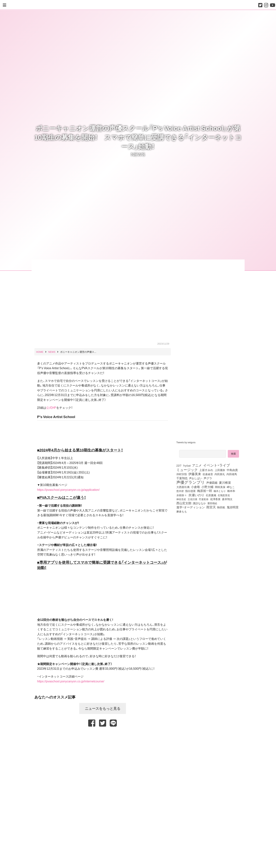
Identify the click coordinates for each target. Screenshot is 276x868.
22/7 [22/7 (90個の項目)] (179, 465)
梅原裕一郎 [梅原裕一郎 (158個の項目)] (205, 491)
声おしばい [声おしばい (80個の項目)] (196, 478)
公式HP (51, 407)
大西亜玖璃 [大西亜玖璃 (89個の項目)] (183, 487)
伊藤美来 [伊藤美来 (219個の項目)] (195, 474)
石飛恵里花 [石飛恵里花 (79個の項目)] (224, 495)
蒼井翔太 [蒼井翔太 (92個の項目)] (227, 499)
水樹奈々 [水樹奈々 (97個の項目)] (182, 495)
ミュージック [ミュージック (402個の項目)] (187, 470)
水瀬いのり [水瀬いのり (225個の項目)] (196, 495)
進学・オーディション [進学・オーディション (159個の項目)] (191, 507)
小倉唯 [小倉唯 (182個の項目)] (195, 487)
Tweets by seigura (186, 442)
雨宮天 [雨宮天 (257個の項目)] (211, 507)
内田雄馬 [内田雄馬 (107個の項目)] (232, 474)
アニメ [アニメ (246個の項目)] (197, 465)
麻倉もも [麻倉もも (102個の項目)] (182, 511)
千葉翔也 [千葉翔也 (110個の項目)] (182, 478)
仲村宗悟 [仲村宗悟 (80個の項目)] (182, 474)
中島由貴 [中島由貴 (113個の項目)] (232, 470)
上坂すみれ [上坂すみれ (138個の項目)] (206, 470)
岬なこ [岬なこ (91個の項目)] (231, 487)
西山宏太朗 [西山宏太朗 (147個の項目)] (184, 503)
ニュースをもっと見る (103, 708)
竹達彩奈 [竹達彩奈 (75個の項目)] (204, 499)
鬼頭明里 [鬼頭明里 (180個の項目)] (233, 507)
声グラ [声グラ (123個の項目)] (208, 478)
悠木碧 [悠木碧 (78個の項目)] (180, 491)
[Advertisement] (103, 736)
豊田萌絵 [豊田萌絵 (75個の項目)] (212, 503)
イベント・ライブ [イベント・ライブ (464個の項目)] (216, 465)
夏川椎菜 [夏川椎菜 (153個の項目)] (225, 483)
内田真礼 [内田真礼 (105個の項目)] (220, 474)
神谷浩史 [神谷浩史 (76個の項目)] (181, 499)
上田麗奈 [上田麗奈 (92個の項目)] (220, 470)
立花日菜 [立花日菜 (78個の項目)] (192, 499)
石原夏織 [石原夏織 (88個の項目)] (211, 495)
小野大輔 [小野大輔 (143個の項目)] (207, 487)
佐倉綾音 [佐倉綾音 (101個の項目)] (208, 474)
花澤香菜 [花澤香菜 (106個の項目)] (215, 499)
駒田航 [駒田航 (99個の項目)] (221, 507)
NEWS (138, 154)
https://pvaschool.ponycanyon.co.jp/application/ (68, 489)
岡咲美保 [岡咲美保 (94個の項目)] (220, 487)
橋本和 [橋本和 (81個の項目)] (231, 491)
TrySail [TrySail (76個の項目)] (187, 465)
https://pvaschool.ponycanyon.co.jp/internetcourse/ (71, 681)
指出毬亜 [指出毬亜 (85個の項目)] (190, 491)
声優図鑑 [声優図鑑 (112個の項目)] (212, 483)
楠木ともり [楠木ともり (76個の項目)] (220, 491)
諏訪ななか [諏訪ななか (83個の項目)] (199, 503)
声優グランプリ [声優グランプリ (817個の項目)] (191, 482)
